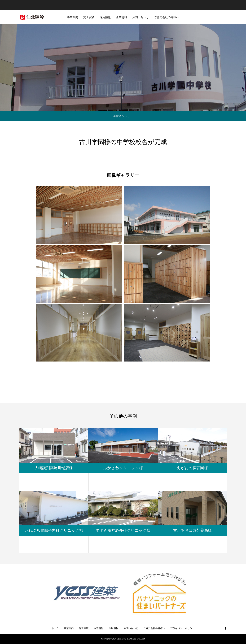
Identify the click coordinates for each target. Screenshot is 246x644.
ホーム (55, 628)
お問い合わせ (140, 17)
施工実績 (89, 17)
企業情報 (121, 17)
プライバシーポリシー (182, 628)
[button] (79, 215)
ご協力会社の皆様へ (166, 17)
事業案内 (73, 17)
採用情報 (105, 17)
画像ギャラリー (123, 116)
